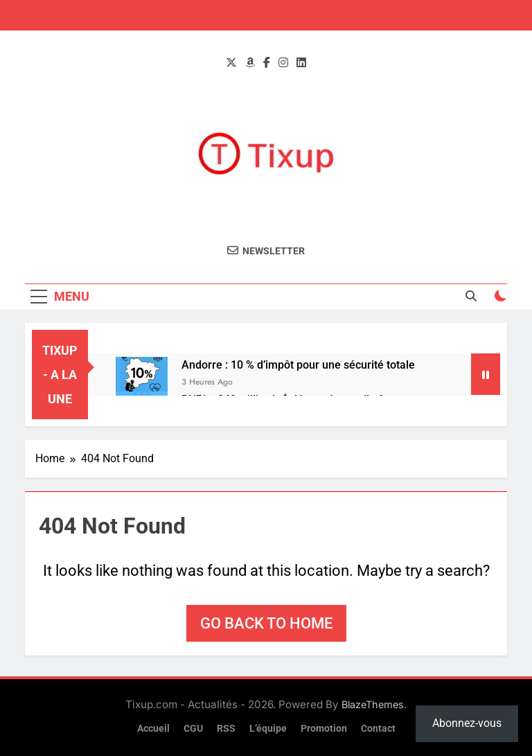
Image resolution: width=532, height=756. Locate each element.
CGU (193, 729)
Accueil (153, 729)
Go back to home (266, 623)
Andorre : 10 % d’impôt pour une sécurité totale (298, 365)
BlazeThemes (373, 704)
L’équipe (268, 729)
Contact (378, 729)
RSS (226, 729)
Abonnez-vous (467, 723)
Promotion (324, 729)
